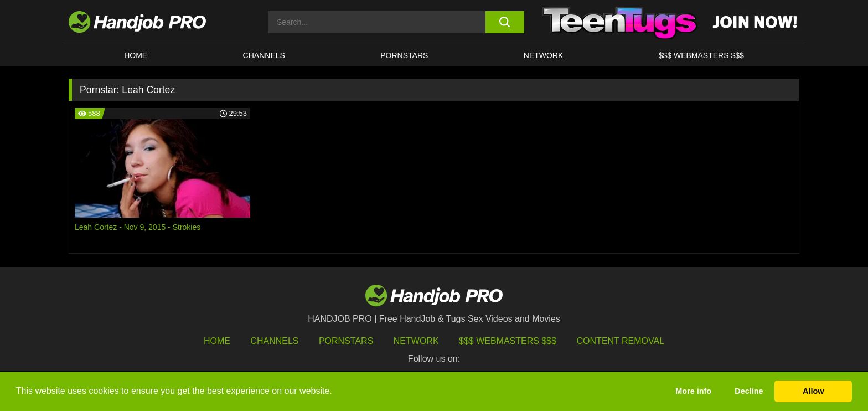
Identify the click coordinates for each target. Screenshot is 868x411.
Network (544, 55)
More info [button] (693, 391)
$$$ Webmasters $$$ (508, 341)
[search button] (505, 22)
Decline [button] (749, 391)
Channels (274, 341)
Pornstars (404, 55)
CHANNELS (264, 55)
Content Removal (621, 341)
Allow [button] (813, 391)
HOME (136, 55)
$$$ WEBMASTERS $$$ (701, 55)
